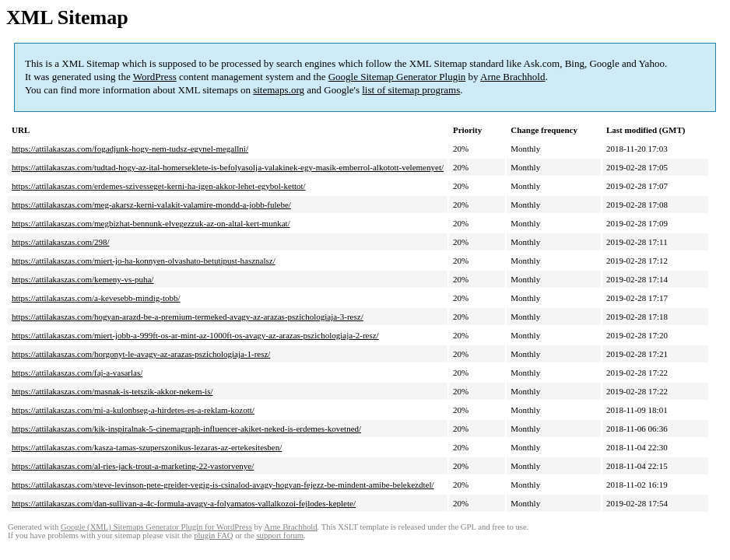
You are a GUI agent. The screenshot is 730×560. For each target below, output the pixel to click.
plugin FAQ (213, 535)
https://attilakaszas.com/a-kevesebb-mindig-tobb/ (96, 298)
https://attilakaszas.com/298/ (61, 242)
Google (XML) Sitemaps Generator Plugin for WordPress (156, 527)
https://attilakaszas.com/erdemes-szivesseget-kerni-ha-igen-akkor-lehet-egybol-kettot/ (159, 186)
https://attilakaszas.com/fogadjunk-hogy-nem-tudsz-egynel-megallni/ (130, 149)
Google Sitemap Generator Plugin (397, 77)
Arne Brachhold (512, 77)
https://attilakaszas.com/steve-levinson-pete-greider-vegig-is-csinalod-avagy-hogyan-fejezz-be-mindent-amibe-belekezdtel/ (223, 485)
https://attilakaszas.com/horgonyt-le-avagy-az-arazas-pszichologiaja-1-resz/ (141, 354)
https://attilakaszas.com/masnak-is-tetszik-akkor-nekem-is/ (112, 391)
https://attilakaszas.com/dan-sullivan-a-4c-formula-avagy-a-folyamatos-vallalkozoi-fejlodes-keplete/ (184, 503)
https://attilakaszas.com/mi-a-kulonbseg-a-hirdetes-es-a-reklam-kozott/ (133, 410)
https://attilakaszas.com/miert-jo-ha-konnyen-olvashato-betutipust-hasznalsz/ (144, 261)
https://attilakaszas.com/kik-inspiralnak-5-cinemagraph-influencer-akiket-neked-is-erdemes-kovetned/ (186, 429)
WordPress (155, 77)
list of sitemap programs (411, 90)
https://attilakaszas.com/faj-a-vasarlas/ (77, 373)
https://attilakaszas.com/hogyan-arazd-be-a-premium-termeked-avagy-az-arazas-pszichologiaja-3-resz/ (188, 317)
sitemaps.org (279, 90)
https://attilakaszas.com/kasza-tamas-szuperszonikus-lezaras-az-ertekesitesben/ (147, 447)
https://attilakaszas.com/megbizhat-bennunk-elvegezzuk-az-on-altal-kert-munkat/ (151, 223)
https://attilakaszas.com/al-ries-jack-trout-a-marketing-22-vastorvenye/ (133, 466)
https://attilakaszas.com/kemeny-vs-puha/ (82, 279)
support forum (280, 535)
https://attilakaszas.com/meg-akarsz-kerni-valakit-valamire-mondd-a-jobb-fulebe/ (151, 205)
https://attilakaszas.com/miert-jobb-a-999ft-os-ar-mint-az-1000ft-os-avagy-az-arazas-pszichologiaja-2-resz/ (195, 335)
